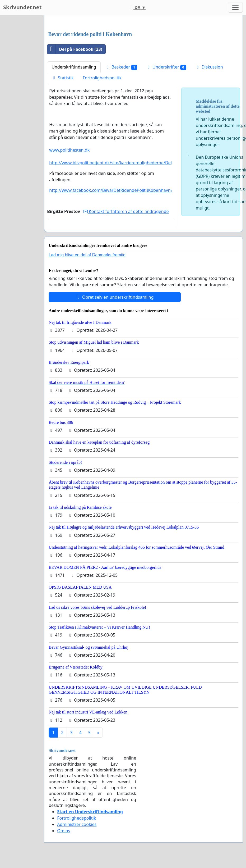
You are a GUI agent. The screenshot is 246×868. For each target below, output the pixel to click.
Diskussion (209, 67)
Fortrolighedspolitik (102, 78)
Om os (64, 831)
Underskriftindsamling (74, 67)
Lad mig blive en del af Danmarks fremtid (87, 255)
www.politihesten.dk (69, 150)
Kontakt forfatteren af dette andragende (126, 211)
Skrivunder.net (22, 7)
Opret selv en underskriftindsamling (115, 297)
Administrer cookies (77, 824)
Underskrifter (166, 67)
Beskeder (121, 67)
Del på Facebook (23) (75, 49)
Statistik (63, 78)
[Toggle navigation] (235, 7)
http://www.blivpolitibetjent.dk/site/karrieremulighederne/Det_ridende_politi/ (126, 163)
